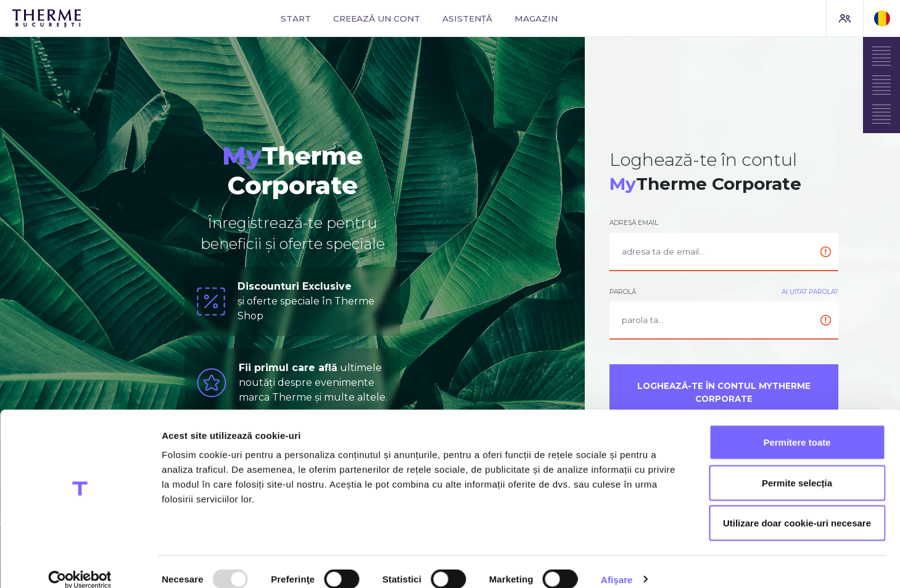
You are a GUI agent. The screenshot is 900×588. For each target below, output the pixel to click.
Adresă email (634, 223)
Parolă (623, 292)
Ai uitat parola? (810, 292)
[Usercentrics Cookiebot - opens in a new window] (80, 564)
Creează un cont (377, 18)
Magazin (536, 18)
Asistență (467, 18)
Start (296, 18)
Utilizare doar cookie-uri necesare (797, 507)
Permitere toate (797, 426)
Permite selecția (797, 467)
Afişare (617, 564)
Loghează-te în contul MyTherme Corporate (724, 392)
